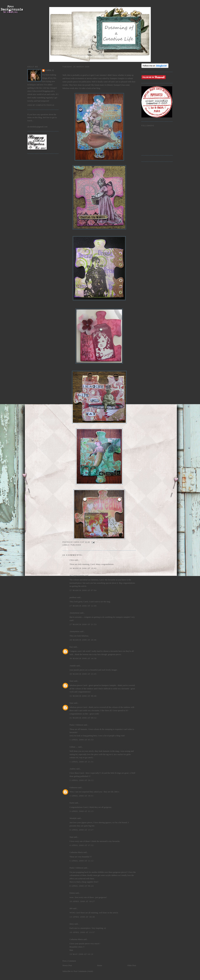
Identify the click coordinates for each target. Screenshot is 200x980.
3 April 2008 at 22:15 (82, 811)
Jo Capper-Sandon (77, 575)
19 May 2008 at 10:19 (81, 954)
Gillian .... (74, 747)
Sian (71, 837)
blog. (98, 88)
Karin (72, 803)
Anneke (73, 666)
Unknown (74, 787)
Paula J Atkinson (76, 725)
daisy (72, 924)
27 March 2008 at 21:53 (83, 624)
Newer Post (67, 965)
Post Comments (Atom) (83, 971)
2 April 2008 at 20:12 (82, 780)
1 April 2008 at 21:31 (82, 762)
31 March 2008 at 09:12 (83, 718)
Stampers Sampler (118, 78)
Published (76, 545)
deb (71, 908)
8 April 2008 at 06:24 (82, 886)
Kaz (71, 647)
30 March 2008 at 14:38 (83, 658)
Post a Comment (69, 961)
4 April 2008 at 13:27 (82, 830)
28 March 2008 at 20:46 (83, 640)
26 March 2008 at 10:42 (83, 568)
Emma (72, 893)
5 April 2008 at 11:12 (81, 861)
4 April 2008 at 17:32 (82, 845)
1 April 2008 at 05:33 (82, 740)
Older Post (132, 965)
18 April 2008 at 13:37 (82, 932)
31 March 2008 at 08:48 (83, 696)
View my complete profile (41, 105)
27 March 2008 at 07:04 (83, 590)
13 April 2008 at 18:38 (82, 917)
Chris (72, 560)
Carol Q (50, 70)
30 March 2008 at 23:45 (83, 674)
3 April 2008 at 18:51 (82, 796)
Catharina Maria (76, 852)
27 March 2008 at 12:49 (83, 606)
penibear (73, 597)
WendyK (73, 818)
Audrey (73, 769)
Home (100, 965)
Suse (71, 681)
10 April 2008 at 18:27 (82, 901)
